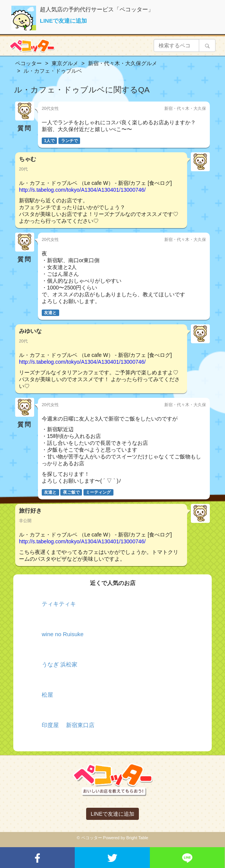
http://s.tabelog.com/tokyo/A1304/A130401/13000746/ (82, 190)
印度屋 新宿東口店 (68, 725)
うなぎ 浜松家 (60, 664)
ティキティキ (59, 604)
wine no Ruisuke (63, 634)
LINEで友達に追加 (63, 21)
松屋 (47, 695)
